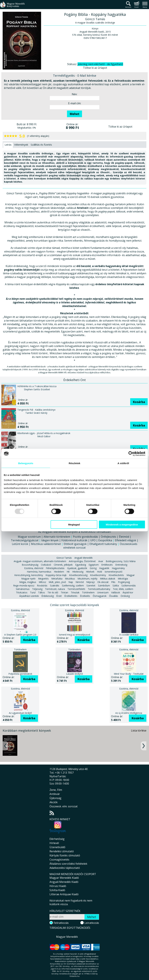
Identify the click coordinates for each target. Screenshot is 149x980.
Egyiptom (94, 565)
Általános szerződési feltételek (68, 864)
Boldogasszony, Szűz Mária (121, 561)
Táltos (41, 592)
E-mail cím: (75, 103)
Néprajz (91, 582)
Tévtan (64, 592)
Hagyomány (118, 568)
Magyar (131, 575)
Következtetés (116, 575)
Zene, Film (56, 790)
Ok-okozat (103, 582)
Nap (71, 582)
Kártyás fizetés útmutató (65, 855)
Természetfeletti (76, 589)
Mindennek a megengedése (122, 525)
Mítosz (42, 582)
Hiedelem (59, 572)
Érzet (59, 596)
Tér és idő (53, 592)
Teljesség (37, 589)
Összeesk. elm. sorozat (64, 806)
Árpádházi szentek (29, 596)
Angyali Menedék (83, 558)
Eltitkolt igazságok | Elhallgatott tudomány (90, 544)
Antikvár (55, 794)
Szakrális (55, 586)
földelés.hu (75, 976)
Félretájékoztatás (55, 568)
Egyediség (81, 565)
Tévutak (75, 592)
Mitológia (123, 579)
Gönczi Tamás (64, 558)
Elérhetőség (57, 839)
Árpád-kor (128, 592)
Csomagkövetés (59, 860)
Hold (99, 572)
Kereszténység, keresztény (29, 575)
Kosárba (139, 402)
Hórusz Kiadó (58, 886)
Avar (101, 561)
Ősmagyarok (100, 596)
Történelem (88, 592)
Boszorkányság (30, 565)
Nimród (80, 582)
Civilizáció (46, 565)
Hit (68, 572)
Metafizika (57, 579)
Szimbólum (104, 586)
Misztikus (70, 579)
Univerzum (103, 592)
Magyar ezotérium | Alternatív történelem (44, 537)
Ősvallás (114, 596)
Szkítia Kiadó (57, 890)
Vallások (116, 592)
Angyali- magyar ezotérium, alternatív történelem (40, 561)
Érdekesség (48, 596)
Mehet (74, 114)
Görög (93, 568)
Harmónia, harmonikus (39, 572)
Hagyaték (104, 568)
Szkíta (116, 586)
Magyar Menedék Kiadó (64, 878)
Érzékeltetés (71, 596)
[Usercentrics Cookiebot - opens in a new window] (131, 454)
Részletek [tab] (74, 463)
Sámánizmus (23, 589)
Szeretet (91, 586)
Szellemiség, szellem (73, 586)
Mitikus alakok (108, 579)
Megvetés (43, 579)
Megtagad (74, 525)
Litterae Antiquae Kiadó (64, 894)
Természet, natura (55, 589)
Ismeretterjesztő (113, 572)
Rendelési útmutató (62, 851)
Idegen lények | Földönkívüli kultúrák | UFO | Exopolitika (77, 540)
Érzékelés (85, 596)
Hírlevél (54, 843)
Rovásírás (42, 586)
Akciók (54, 802)
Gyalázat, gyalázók (77, 568)
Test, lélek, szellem (123, 589)
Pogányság (124, 582)
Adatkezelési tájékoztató (65, 868)
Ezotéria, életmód (34, 568)
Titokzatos (22, 592)
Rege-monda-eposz (24, 586)
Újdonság (55, 798)
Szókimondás (129, 586)
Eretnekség (121, 565)
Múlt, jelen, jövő (57, 582)
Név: (74, 94)
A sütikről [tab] (123, 463)
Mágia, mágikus (28, 582)
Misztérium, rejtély (87, 579)
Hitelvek (90, 572)
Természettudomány (99, 589)
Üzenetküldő (57, 847)
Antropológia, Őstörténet (82, 561)
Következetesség (78, 575)
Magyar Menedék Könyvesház (12, 7)
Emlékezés (107, 565)
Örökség (125, 596)
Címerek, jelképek (63, 565)
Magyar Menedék (67, 937)
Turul (33, 592)
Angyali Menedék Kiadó (64, 882)
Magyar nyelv (28, 579)
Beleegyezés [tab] (26, 463)
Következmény (98, 575)
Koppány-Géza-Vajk (56, 575)
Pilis (113, 582)
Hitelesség (78, 572)
